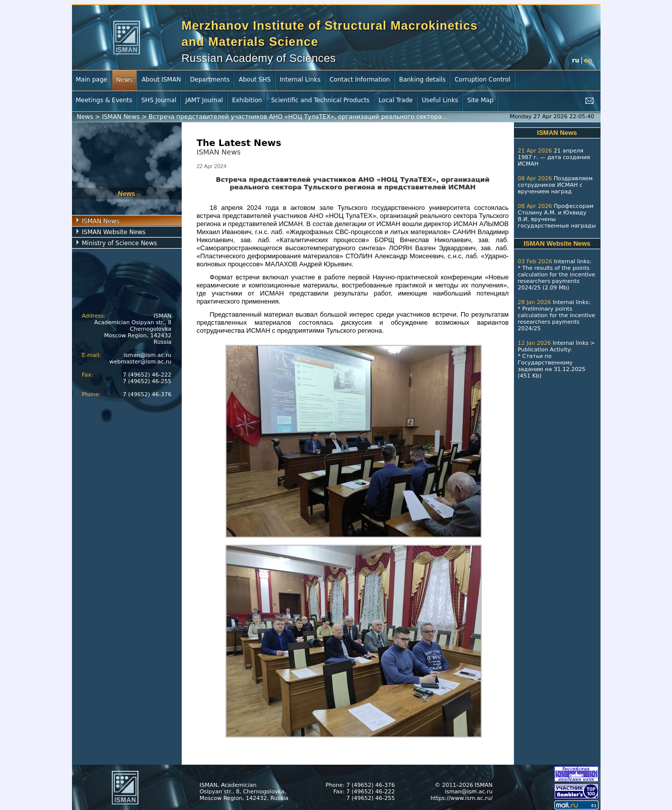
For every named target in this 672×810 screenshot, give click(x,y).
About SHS (255, 80)
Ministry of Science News (120, 243)
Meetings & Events (104, 100)
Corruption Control (482, 80)
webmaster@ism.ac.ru (140, 362)
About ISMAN (161, 80)
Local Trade (396, 100)
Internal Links (300, 80)
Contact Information (360, 80)
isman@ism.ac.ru (148, 355)
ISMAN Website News (114, 232)
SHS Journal (159, 100)
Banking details (423, 80)
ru (575, 60)
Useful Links (440, 100)
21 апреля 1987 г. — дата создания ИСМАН (554, 157)
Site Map (480, 100)
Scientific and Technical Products (320, 100)
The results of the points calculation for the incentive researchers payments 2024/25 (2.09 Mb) (557, 278)
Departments (210, 80)
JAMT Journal (204, 100)
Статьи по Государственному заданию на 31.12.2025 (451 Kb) (552, 366)
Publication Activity (544, 350)
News (124, 80)
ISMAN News (121, 117)
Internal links (572, 262)
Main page (92, 80)
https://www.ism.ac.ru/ (461, 798)
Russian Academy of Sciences (259, 58)
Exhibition (247, 100)
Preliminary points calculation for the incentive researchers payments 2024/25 (557, 319)
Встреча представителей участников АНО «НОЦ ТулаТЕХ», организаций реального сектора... (298, 117)
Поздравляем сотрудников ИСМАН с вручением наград (555, 185)
